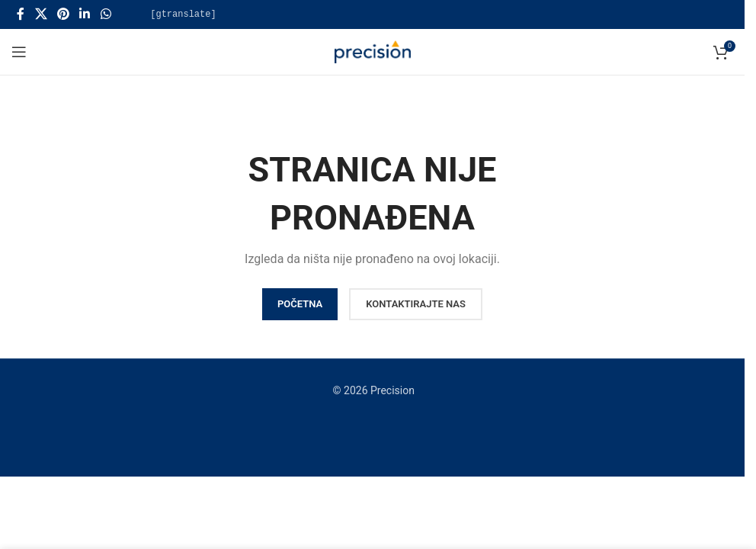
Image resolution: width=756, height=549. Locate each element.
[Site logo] (373, 51)
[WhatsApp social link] (106, 14)
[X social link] (41, 14)
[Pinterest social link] (63, 14)
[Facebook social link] (21, 14)
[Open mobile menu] (19, 52)
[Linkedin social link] (85, 14)
